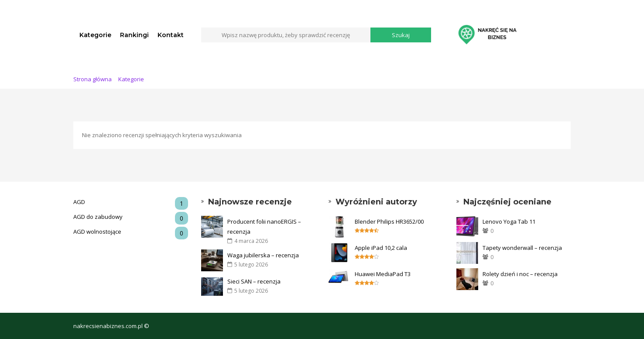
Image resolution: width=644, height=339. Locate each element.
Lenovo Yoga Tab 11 (509, 221)
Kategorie (95, 35)
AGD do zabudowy (131, 217)
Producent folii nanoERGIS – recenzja (264, 227)
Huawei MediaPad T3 (383, 274)
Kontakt (171, 35)
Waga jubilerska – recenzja (263, 255)
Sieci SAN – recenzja (254, 281)
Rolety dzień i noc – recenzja (520, 274)
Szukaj (401, 35)
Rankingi (134, 35)
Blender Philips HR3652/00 (389, 221)
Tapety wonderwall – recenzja (522, 248)
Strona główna (92, 79)
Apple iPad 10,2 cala (381, 248)
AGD (131, 202)
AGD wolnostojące (131, 232)
